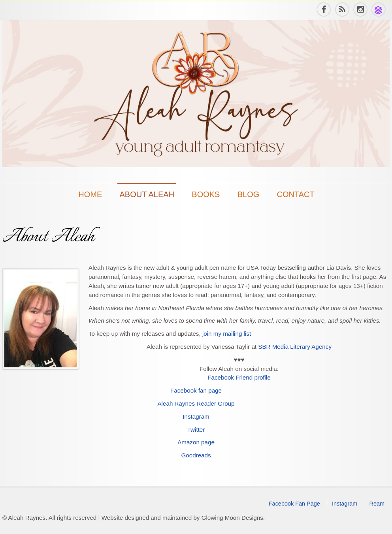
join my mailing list (227, 334)
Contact (296, 194)
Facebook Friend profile (239, 377)
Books (206, 194)
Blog (249, 194)
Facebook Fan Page (294, 504)
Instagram (196, 416)
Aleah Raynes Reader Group (196, 403)
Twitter (196, 430)
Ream (377, 504)
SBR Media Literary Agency (295, 347)
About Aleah (147, 194)
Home (90, 194)
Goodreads (196, 455)
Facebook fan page (196, 390)
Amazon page (196, 442)
